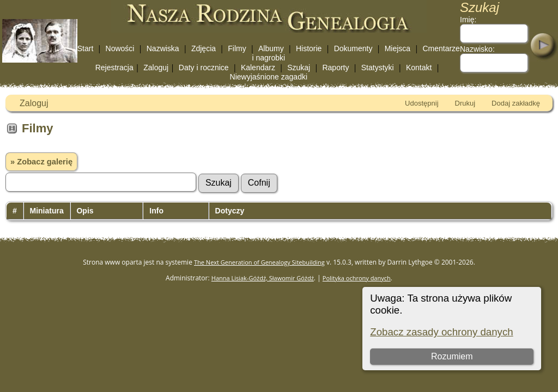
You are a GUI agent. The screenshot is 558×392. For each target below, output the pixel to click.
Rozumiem (452, 356)
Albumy (271, 48)
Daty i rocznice (204, 68)
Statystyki (378, 68)
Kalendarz (258, 68)
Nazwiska (163, 48)
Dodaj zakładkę (516, 103)
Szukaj (299, 68)
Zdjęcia (204, 48)
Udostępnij (421, 103)
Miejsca (398, 48)
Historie (309, 48)
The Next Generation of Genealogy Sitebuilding (259, 262)
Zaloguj (156, 68)
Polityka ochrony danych (357, 278)
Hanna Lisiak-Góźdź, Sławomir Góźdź (263, 278)
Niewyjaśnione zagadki (269, 77)
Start (86, 48)
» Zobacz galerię (41, 162)
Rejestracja (114, 68)
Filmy (237, 48)
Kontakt (419, 68)
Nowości (120, 48)
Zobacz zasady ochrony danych (441, 332)
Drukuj (465, 103)
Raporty (335, 68)
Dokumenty (353, 48)
